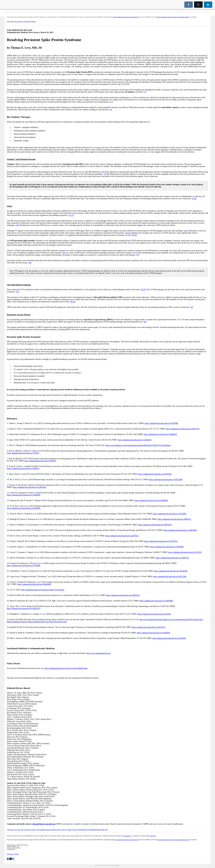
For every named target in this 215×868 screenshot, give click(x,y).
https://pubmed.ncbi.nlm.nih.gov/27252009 (170, 514)
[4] (111, 110)
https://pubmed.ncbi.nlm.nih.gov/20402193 (123, 595)
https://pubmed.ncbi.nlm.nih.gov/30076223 (155, 525)
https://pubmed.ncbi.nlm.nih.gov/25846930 (24, 495)
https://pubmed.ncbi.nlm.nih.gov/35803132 (172, 558)
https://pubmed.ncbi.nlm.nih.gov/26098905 (151, 500)
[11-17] (71, 215)
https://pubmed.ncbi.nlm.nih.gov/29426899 (156, 601)
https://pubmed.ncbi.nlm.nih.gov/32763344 (154, 614)
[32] (17, 292)
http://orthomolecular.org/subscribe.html (126, 17)
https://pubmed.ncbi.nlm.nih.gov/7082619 (23, 469)
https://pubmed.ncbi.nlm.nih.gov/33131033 (185, 552)
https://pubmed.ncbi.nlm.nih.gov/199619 (40, 461)
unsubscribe (127, 836)
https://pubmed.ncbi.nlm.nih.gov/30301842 (155, 474)
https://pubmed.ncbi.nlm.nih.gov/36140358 (171, 571)
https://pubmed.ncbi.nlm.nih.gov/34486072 (160, 434)
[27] (138, 255)
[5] (105, 174)
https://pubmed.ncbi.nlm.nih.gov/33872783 (183, 429)
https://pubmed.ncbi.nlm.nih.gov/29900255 (174, 519)
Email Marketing (101, 865)
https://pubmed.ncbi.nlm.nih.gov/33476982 (167, 547)
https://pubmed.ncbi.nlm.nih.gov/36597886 (161, 423)
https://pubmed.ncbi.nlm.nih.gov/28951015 (24, 608)
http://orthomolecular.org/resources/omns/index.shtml (173, 17)
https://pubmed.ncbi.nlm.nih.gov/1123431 (23, 453)
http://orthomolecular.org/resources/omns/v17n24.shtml (43, 590)
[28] (30, 263)
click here (153, 836)
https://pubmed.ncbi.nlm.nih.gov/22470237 (122, 536)
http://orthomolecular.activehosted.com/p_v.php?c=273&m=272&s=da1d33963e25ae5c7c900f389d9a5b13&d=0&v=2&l (72, 830)
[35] (192, 307)
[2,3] (111, 102)
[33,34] (73, 302)
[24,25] (134, 235)
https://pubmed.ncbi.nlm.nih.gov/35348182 (135, 440)
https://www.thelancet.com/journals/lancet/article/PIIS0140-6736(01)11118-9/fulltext (138, 445)
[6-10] (194, 199)
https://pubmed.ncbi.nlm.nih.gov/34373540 (170, 577)
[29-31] (143, 290)
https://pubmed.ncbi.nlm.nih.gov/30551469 (166, 480)
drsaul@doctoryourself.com (44, 824)
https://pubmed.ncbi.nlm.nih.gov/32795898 (24, 566)
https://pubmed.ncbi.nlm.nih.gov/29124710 (148, 627)
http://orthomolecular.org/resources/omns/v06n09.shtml (66, 668)
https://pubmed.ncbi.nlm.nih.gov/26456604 (24, 508)
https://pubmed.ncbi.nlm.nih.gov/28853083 (180, 530)
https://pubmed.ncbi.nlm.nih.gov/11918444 (169, 638)
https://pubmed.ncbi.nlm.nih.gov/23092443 (29, 487)
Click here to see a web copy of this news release (21, 21)
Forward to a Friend (13, 854)
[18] (17, 225)
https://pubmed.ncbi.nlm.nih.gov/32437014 (161, 541)
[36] (145, 322)
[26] (64, 253)
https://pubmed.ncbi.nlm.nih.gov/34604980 (34, 584)
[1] (145, 92)
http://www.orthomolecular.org (98, 653)
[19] (185, 231)
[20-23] (128, 233)
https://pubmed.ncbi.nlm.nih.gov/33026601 (154, 633)
